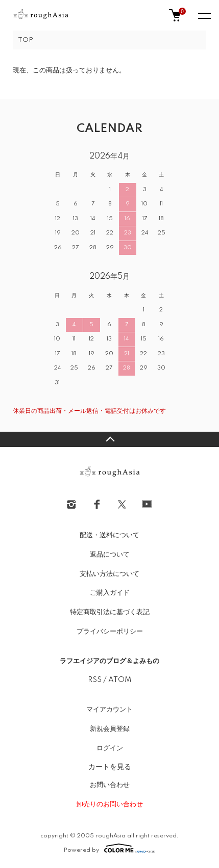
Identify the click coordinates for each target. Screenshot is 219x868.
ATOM (120, 680)
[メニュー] (204, 15)
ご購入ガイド (110, 593)
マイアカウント (110, 709)
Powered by (110, 848)
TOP (26, 40)
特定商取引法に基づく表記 (110, 612)
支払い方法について (110, 574)
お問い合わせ (110, 785)
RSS (95, 680)
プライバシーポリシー (110, 632)
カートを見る (110, 767)
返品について (110, 555)
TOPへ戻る (110, 439)
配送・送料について (110, 535)
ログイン (110, 748)
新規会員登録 (110, 729)
